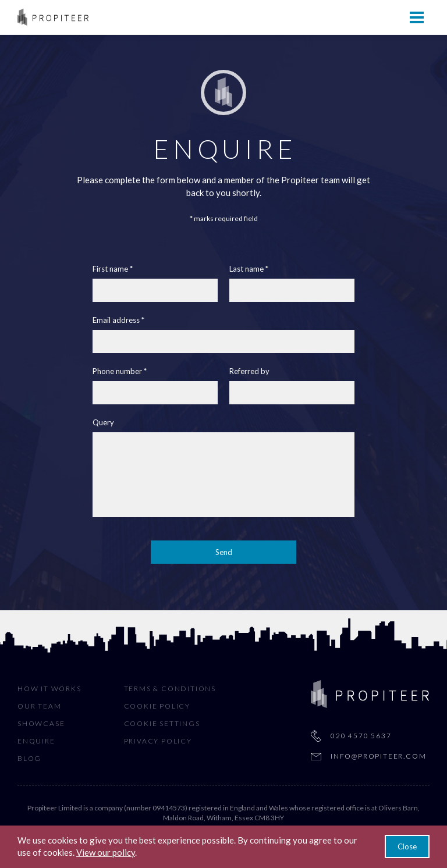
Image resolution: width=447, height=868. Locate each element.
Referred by (249, 371)
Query (103, 423)
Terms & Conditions (170, 689)
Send (224, 552)
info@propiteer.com (378, 756)
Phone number (117, 371)
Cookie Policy (157, 706)
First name (110, 269)
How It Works (49, 689)
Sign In (415, 17)
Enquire (36, 741)
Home (30, 17)
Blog (29, 758)
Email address (116, 320)
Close (407, 846)
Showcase (41, 723)
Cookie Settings (162, 723)
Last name (246, 269)
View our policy (106, 852)
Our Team (39, 706)
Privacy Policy (158, 741)
